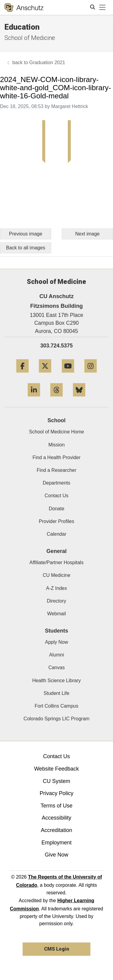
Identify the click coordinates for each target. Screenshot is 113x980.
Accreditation (56, 830)
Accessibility (56, 818)
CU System (56, 781)
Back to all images (26, 248)
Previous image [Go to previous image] (26, 234)
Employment (56, 843)
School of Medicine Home (56, 432)
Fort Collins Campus (56, 706)
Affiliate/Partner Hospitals (56, 562)
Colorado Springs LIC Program (56, 719)
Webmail (57, 614)
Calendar (56, 534)
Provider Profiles (56, 521)
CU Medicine (57, 575)
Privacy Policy (56, 793)
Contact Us (56, 496)
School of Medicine (30, 38)
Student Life (56, 693)
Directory (56, 601)
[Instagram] (91, 375)
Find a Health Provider (56, 457)
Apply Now (56, 642)
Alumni (56, 655)
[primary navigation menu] (102, 8)
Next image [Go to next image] (88, 234)
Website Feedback (56, 769)
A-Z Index (56, 588)
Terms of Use (56, 806)
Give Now (56, 855)
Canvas (56, 668)
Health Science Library (56, 681)
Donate (57, 509)
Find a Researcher (57, 470)
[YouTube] (68, 375)
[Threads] (56, 399)
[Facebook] (22, 375)
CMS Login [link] (56, 949)
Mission (56, 445)
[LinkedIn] (34, 399)
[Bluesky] (79, 399)
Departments (57, 483)
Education (22, 27)
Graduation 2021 (47, 62)
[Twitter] (45, 375)
